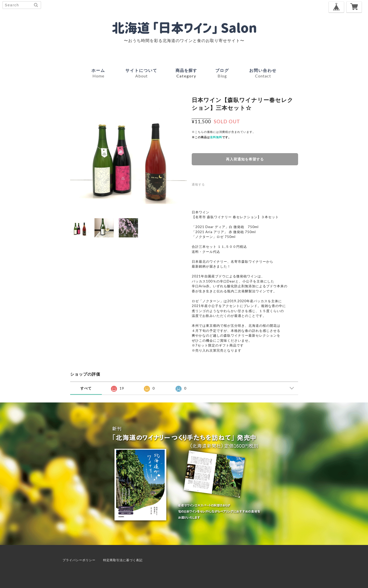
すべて (86, 388)
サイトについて (141, 73)
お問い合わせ (263, 73)
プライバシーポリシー (79, 560)
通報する (198, 184)
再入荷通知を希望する (245, 159)
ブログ (222, 73)
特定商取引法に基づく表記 (123, 560)
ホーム (98, 73)
